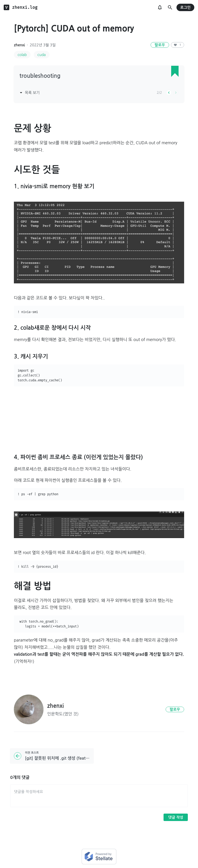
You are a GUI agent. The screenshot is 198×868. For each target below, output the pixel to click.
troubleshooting (40, 76)
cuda (42, 55)
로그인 (185, 8)
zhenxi (19, 45)
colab (22, 55)
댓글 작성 (176, 817)
